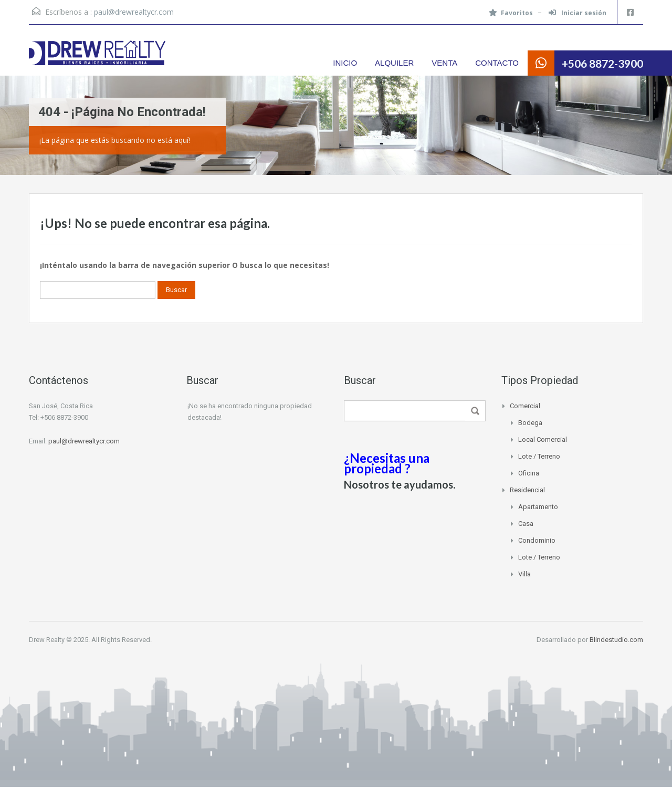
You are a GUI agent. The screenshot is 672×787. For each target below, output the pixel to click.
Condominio (537, 540)
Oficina (529, 473)
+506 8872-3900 (602, 63)
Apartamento (538, 507)
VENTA (444, 63)
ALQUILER (394, 63)
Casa (526, 524)
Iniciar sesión (577, 13)
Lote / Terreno (539, 456)
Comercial (525, 406)
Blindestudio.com (616, 640)
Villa (524, 574)
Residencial (527, 490)
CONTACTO (497, 63)
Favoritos (511, 13)
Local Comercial (543, 439)
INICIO (345, 63)
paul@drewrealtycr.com (134, 12)
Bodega (530, 423)
